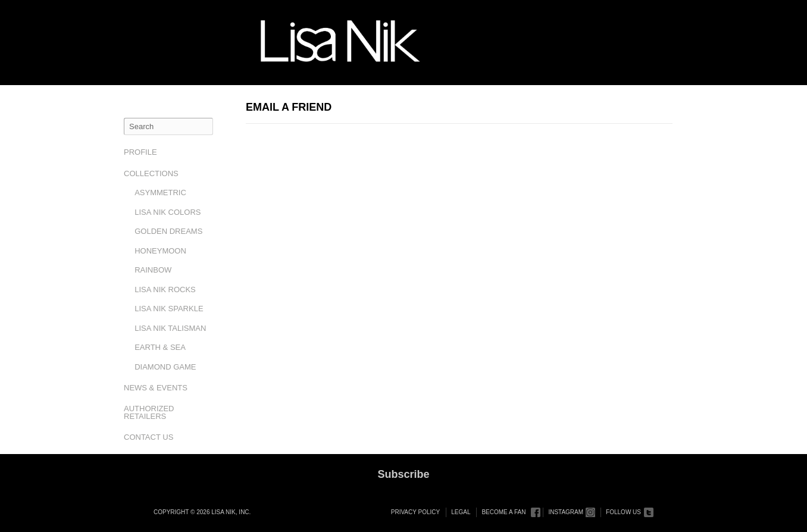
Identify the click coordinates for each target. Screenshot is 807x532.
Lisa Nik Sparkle (169, 309)
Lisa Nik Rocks (165, 290)
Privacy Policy (415, 512)
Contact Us (148, 437)
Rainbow (153, 270)
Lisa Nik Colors (168, 212)
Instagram (566, 512)
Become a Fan (503, 512)
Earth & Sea (160, 347)
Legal (461, 512)
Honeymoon (160, 251)
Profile (140, 152)
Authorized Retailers (149, 412)
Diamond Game (165, 367)
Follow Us (623, 512)
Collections (151, 173)
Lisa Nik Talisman (170, 328)
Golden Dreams (168, 231)
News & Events (156, 388)
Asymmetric (160, 193)
